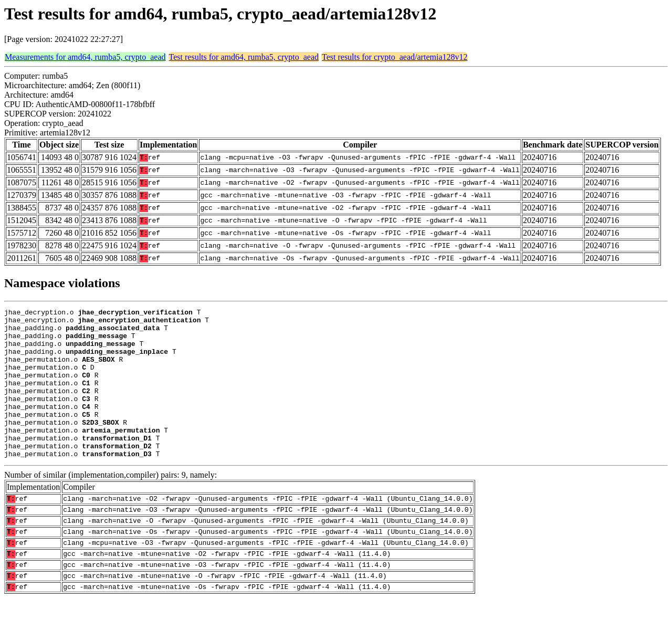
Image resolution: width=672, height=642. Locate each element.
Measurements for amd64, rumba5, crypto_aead (85, 57)
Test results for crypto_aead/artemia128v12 (395, 57)
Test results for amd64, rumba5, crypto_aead (244, 57)
